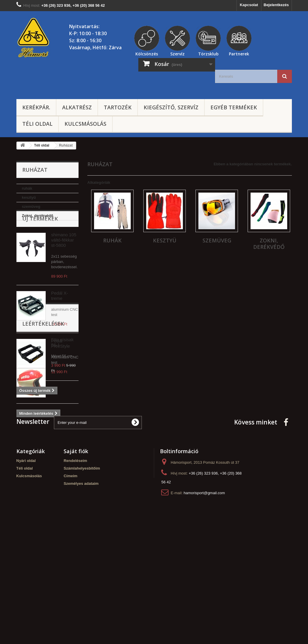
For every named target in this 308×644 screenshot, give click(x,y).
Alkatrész (77, 107)
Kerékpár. (36, 107)
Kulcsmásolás (85, 124)
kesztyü (29, 197)
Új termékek (40, 238)
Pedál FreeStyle (61, 363)
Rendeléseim (75, 573)
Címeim (70, 588)
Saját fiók (76, 564)
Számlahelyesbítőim (82, 581)
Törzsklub (208, 53)
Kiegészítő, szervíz (171, 107)
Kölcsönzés (147, 53)
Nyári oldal (26, 573)
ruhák (27, 188)
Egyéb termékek (234, 107)
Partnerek (239, 53)
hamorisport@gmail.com (204, 605)
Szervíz (177, 53)
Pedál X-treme (60, 315)
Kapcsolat (249, 5)
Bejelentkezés (276, 5)
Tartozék (118, 107)
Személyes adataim (81, 596)
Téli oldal (37, 124)
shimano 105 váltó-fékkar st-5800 (64, 259)
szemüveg (31, 207)
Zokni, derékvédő (38, 216)
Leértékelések (43, 431)
